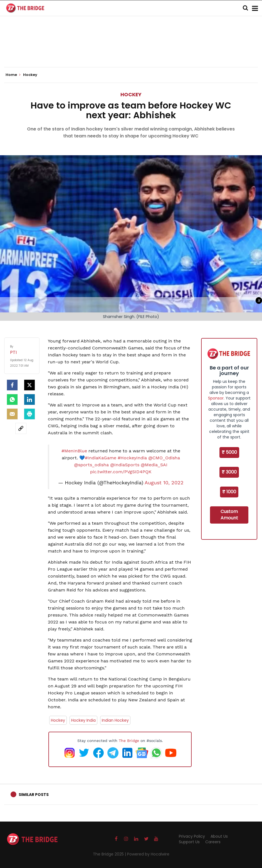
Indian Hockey (115, 720)
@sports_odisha (91, 465)
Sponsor (216, 398)
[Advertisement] (131, 50)
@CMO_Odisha (164, 458)
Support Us (189, 842)
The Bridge (129, 741)
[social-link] (21, 428)
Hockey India (83, 720)
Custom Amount (229, 515)
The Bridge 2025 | (110, 854)
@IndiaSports (125, 465)
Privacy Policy (192, 836)
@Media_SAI (154, 465)
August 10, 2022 (164, 483)
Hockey (131, 94)
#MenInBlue (74, 451)
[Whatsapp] (12, 400)
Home (13, 75)
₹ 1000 (229, 492)
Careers (213, 842)
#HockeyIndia (132, 458)
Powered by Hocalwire (148, 854)
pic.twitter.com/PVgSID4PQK (121, 472)
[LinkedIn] (29, 400)
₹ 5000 (229, 452)
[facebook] (12, 385)
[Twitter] (29, 385)
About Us (219, 836)
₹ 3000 (229, 472)
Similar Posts (34, 795)
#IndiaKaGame (101, 458)
